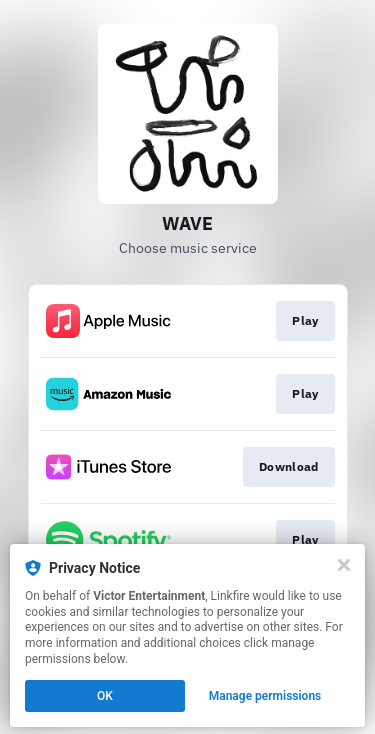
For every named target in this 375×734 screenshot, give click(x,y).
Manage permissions (265, 696)
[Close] (344, 565)
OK (105, 696)
